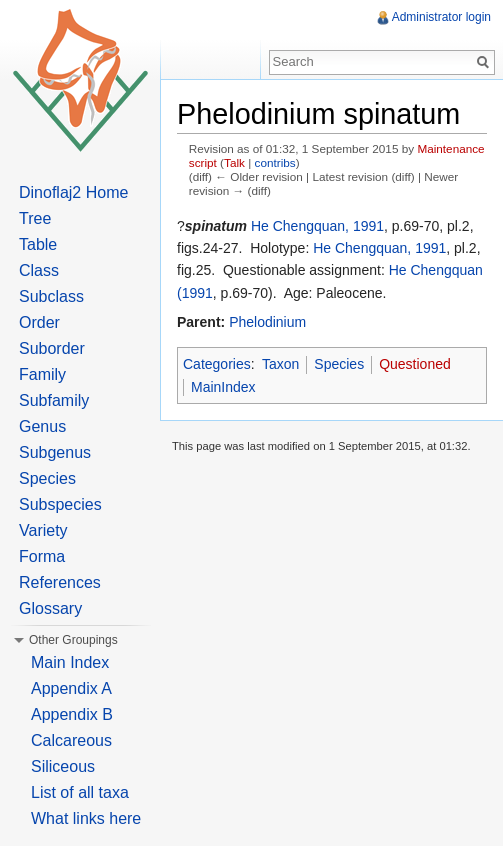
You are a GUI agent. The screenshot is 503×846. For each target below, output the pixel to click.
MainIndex (223, 387)
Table (38, 244)
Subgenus (55, 452)
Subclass (51, 296)
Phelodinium (267, 322)
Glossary (50, 608)
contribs (275, 162)
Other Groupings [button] (73, 640)
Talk (234, 162)
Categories (217, 364)
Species (339, 364)
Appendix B (72, 714)
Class (39, 270)
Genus (42, 426)
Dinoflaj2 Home (73, 192)
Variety (43, 530)
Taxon (280, 364)
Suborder (52, 348)
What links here (86, 818)
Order (39, 322)
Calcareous (71, 740)
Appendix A (71, 688)
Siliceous (63, 766)
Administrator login (441, 17)
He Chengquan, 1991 (317, 226)
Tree (35, 218)
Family (42, 374)
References (60, 582)
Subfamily (54, 400)
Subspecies (60, 504)
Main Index (70, 662)
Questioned (415, 364)
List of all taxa (80, 792)
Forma (42, 556)
